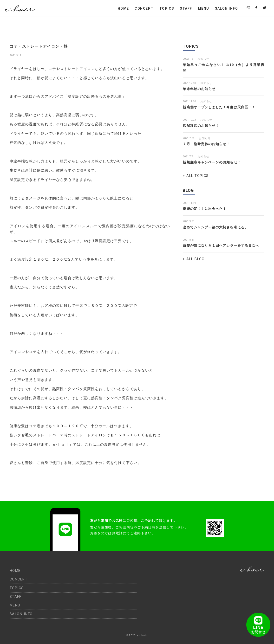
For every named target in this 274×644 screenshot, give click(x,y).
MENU (204, 8)
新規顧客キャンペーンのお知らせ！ (214, 162)
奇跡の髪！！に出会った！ (206, 209)
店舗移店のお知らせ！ (202, 126)
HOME (123, 8)
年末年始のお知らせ (200, 89)
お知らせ (203, 59)
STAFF (186, 8)
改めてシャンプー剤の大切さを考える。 (218, 227)
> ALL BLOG (194, 259)
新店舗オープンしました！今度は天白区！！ (222, 107)
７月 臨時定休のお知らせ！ (208, 144)
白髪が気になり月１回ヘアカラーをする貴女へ (223, 245)
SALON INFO (227, 8)
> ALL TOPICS (196, 176)
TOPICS (167, 8)
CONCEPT (144, 8)
